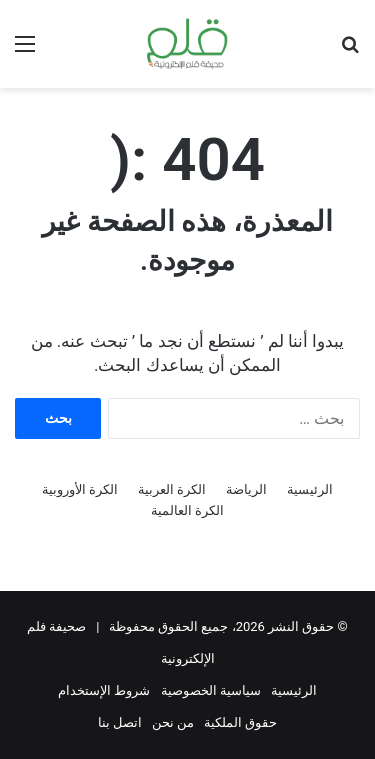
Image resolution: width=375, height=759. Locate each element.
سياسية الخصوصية (211, 690)
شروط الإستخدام (104, 690)
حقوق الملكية (240, 722)
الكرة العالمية (187, 510)
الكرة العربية (172, 489)
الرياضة (246, 489)
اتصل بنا (120, 722)
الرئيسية (310, 489)
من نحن (173, 722)
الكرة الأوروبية (80, 489)
